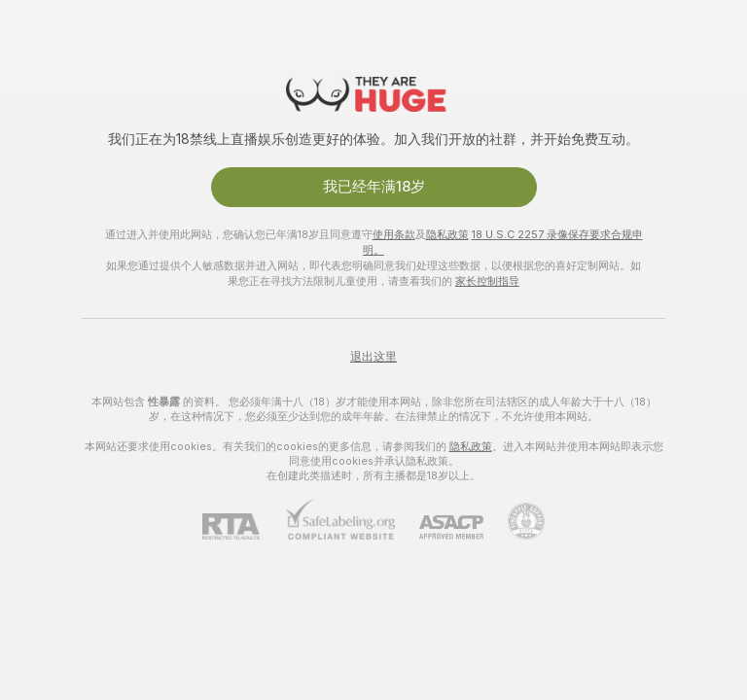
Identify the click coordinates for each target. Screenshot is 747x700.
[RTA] (243, 526)
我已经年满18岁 (374, 187)
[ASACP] (439, 527)
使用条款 (394, 234)
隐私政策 (447, 234)
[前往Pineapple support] (514, 521)
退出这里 (373, 357)
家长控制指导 (487, 281)
